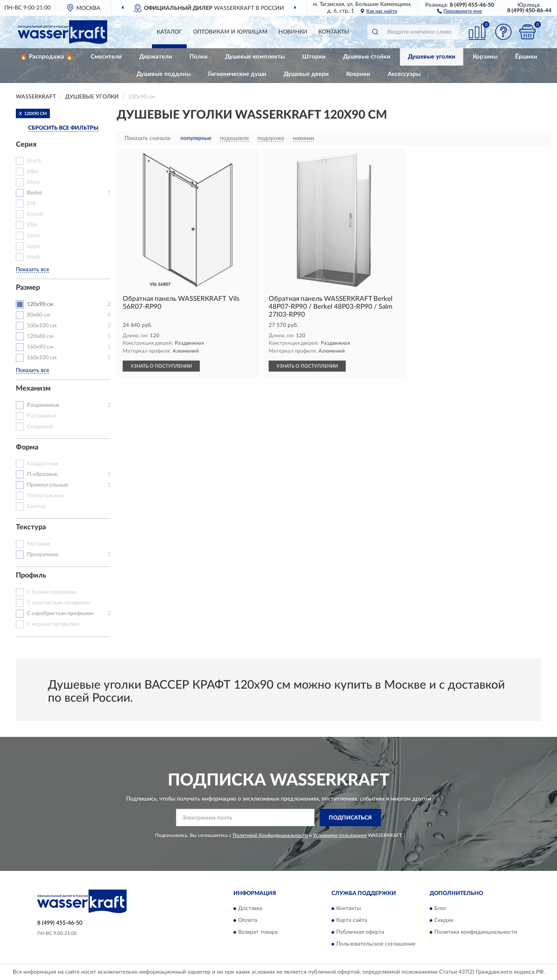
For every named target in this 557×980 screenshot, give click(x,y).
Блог (440, 908)
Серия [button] (26, 145)
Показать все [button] (32, 270)
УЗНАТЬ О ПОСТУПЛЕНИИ (161, 366)
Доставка (250, 908)
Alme (33, 182)
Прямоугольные (47, 485)
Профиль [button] (31, 576)
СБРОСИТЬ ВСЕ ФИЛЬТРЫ (63, 128)
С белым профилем (52, 592)
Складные (40, 427)
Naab (33, 257)
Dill (31, 204)
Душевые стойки (367, 57)
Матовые (39, 544)
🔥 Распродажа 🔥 (46, 57)
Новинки (293, 32)
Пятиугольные (45, 496)
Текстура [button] (31, 527)
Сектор (36, 506)
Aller (32, 172)
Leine (33, 236)
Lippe (34, 246)
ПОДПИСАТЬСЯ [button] (350, 818)
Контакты (334, 32)
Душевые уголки (432, 57)
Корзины (485, 57)
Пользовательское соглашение (376, 944)
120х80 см (40, 336)
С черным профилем (53, 624)
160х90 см (40, 347)
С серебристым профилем (60, 614)
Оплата (248, 920)
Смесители (106, 57)
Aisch (34, 161)
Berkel (34, 193)
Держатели (156, 57)
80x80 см (39, 315)
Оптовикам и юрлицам (230, 32)
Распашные (42, 416)
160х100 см (42, 358)
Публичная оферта (360, 932)
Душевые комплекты (255, 57)
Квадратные (43, 464)
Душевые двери (306, 74)
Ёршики (526, 57)
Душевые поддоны (164, 74)
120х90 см (40, 304)
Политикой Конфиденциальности (270, 835)
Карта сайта (352, 920)
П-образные (42, 474)
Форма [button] (27, 448)
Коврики (358, 74)
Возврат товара (258, 932)
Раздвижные (43, 405)
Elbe (32, 225)
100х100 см (42, 326)
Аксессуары (404, 74)
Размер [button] (28, 288)
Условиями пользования (340, 835)
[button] (459, 11)
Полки (199, 57)
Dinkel (35, 214)
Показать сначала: (148, 138)
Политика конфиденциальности (476, 932)
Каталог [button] (169, 32)
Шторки (314, 57)
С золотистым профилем (59, 603)
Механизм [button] (33, 389)
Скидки (444, 920)
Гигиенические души (237, 74)
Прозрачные (43, 555)
